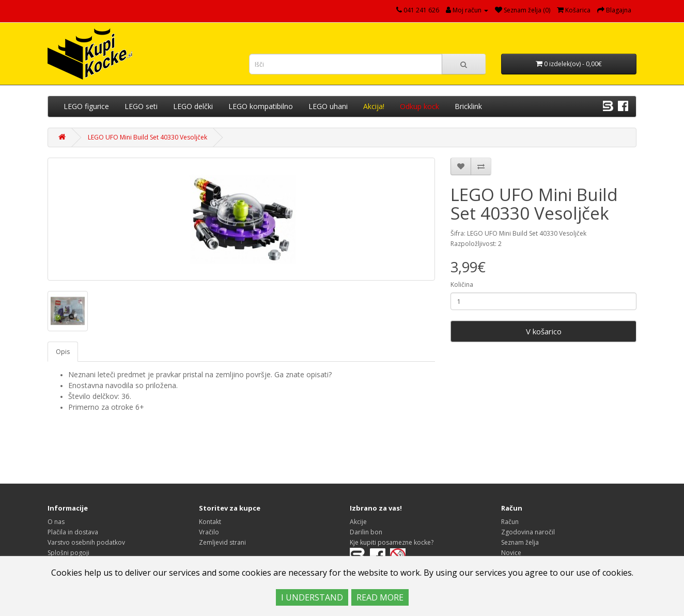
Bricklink (468, 106)
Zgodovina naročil (528, 532)
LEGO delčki (193, 106)
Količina (462, 284)
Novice (511, 553)
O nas (56, 522)
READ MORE (380, 597)
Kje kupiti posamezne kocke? (392, 542)
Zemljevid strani (222, 542)
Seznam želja (520, 542)
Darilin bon (366, 532)
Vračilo (209, 532)
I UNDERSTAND (312, 597)
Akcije (358, 522)
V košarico (544, 331)
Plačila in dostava (73, 532)
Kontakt (210, 522)
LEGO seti (141, 106)
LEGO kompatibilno (261, 106)
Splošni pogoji (68, 553)
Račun (510, 522)
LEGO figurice (86, 106)
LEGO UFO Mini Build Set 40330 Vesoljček (147, 137)
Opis (63, 352)
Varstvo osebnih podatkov (86, 542)
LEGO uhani (328, 106)
